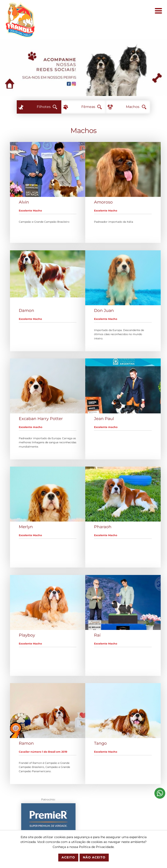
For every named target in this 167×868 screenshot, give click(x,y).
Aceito (68, 857)
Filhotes (47, 107)
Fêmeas (92, 107)
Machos (136, 107)
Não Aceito (94, 857)
